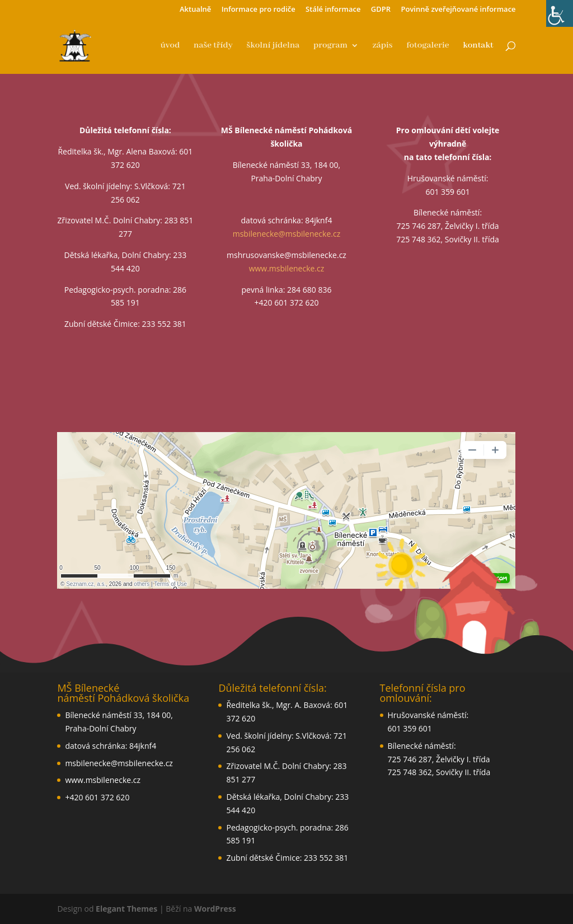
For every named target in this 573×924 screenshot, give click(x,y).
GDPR (381, 10)
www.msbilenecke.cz (287, 268)
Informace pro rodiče (259, 10)
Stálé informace (333, 10)
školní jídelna (273, 46)
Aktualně (195, 10)
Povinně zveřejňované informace (459, 10)
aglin (286, 510)
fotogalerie (428, 46)
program (330, 46)
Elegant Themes (126, 909)
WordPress (215, 909)
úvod (170, 46)
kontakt (478, 46)
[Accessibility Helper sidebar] (560, 13)
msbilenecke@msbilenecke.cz (287, 234)
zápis (383, 46)
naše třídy (213, 46)
